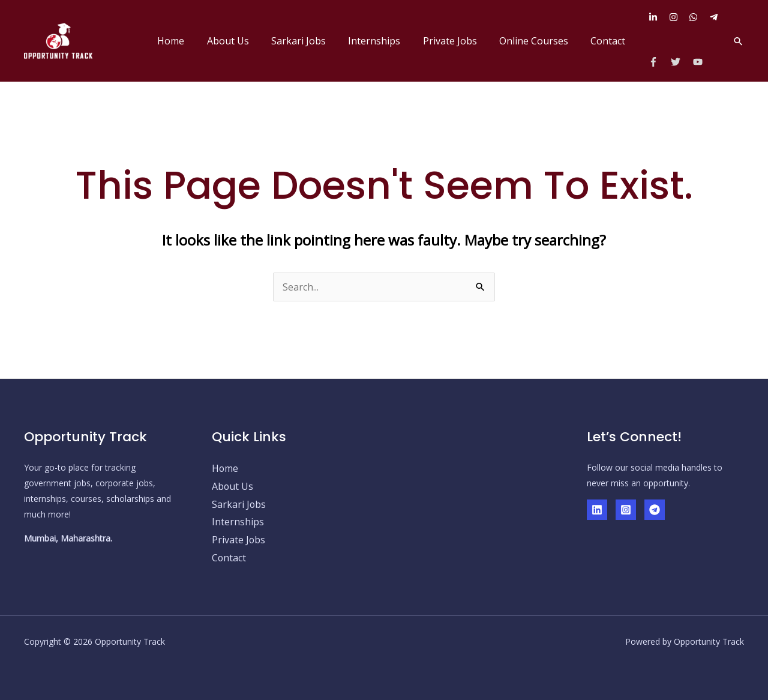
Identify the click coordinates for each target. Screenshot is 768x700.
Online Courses (538, 41)
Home (192, 41)
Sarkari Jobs (313, 41)
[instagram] (678, 17)
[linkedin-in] (658, 17)
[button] (738, 41)
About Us (245, 41)
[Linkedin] (597, 510)
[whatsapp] (698, 17)
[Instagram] (626, 510)
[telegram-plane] (715, 17)
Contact (610, 41)
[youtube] (699, 62)
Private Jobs (458, 41)
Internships (385, 41)
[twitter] (681, 62)
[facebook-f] (658, 62)
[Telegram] (655, 510)
